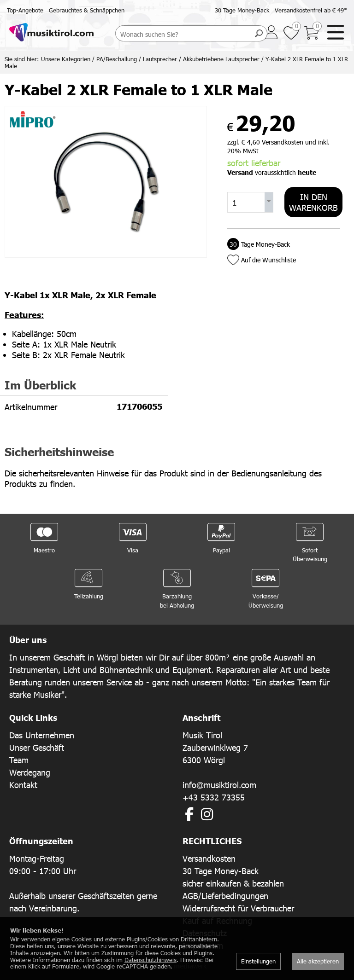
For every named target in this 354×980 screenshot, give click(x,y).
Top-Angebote (25, 10)
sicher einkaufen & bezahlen (233, 883)
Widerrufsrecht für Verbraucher (238, 908)
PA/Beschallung (117, 59)
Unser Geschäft (37, 747)
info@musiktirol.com (219, 785)
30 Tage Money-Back (242, 10)
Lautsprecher (160, 59)
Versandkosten (209, 858)
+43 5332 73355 (214, 797)
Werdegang (30, 772)
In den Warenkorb (313, 202)
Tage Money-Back (259, 244)
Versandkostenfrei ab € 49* (311, 10)
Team (19, 760)
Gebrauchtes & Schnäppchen (87, 10)
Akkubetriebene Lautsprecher (221, 59)
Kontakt (23, 785)
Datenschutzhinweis (150, 960)
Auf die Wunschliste (268, 260)
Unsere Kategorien (66, 59)
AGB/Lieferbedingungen (225, 896)
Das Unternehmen (42, 735)
